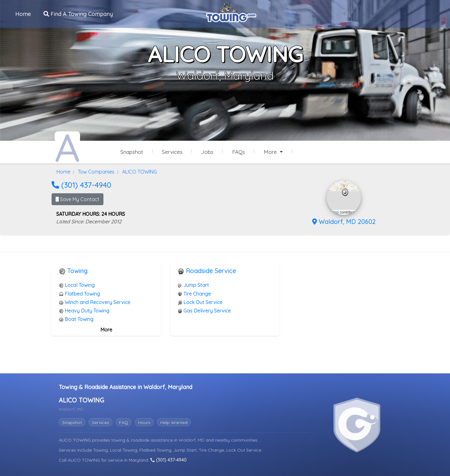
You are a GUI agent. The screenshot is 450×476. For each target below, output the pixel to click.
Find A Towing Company (78, 14)
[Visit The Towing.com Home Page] (231, 11)
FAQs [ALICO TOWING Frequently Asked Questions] (239, 152)
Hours (144, 422)
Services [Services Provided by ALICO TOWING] (172, 152)
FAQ (124, 422)
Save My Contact (77, 199)
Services (100, 422)
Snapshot (72, 422)
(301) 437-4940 (81, 184)
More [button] (271, 152)
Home (23, 14)
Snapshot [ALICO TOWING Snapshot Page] (132, 152)
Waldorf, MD (192, 439)
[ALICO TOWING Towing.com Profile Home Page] (67, 146)
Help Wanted (174, 422)
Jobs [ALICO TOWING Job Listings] (207, 152)
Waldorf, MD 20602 (344, 221)
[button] (345, 192)
